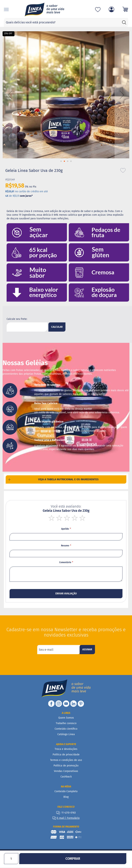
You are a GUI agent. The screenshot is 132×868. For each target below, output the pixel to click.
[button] (10, 95)
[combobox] (66, 22)
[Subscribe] (87, 650)
